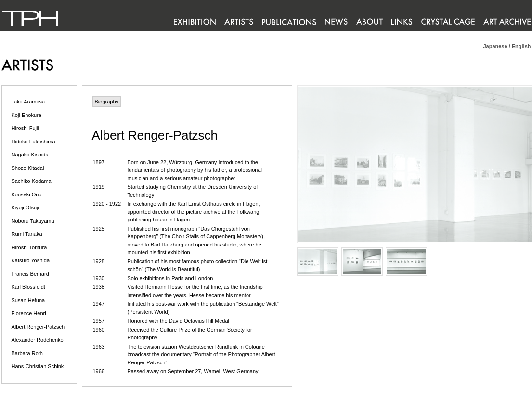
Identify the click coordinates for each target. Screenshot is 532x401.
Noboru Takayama (33, 221)
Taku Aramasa (28, 102)
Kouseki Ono (27, 194)
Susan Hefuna (28, 300)
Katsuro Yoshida (31, 260)
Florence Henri (29, 313)
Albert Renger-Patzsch (38, 327)
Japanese (495, 46)
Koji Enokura (26, 115)
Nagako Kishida (30, 155)
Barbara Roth (27, 353)
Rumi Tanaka (27, 234)
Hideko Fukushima (33, 142)
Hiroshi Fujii (25, 128)
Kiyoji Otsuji (25, 207)
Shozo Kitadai (28, 168)
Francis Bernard (30, 274)
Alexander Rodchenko (38, 340)
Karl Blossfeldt (28, 287)
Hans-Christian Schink (38, 366)
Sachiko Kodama (32, 181)
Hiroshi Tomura (29, 247)
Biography (107, 102)
